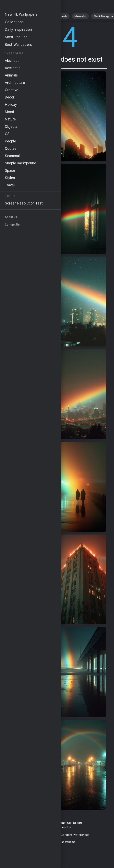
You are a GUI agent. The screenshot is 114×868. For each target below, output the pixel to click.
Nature (28, 16)
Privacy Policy (29, 835)
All (15, 16)
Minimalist (80, 16)
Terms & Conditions (40, 823)
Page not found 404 (24, 7)
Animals (62, 16)
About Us (65, 827)
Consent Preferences (75, 835)
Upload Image (47, 827)
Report (78, 823)
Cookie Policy (49, 835)
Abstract (45, 16)
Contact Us (63, 823)
